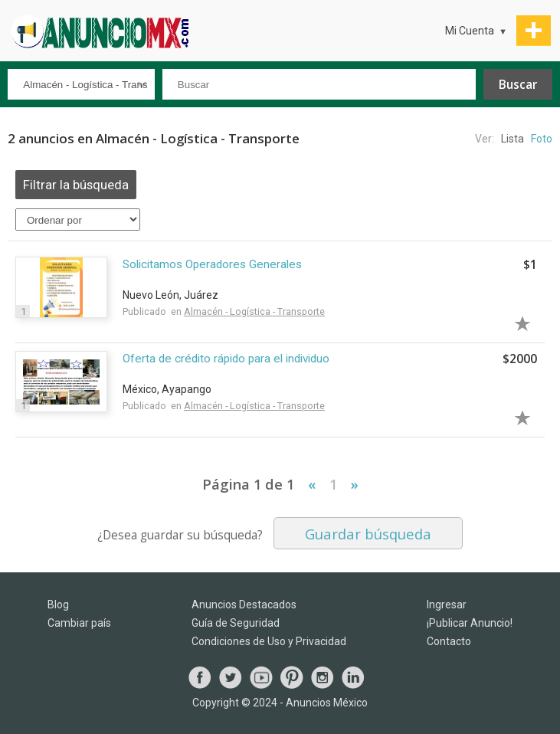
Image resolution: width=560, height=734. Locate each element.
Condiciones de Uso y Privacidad (269, 641)
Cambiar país (79, 623)
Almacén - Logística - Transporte (254, 311)
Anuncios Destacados (244, 605)
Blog (58, 605)
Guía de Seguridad (236, 623)
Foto (542, 139)
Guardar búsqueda (368, 534)
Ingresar (447, 605)
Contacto (449, 641)
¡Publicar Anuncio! (470, 623)
